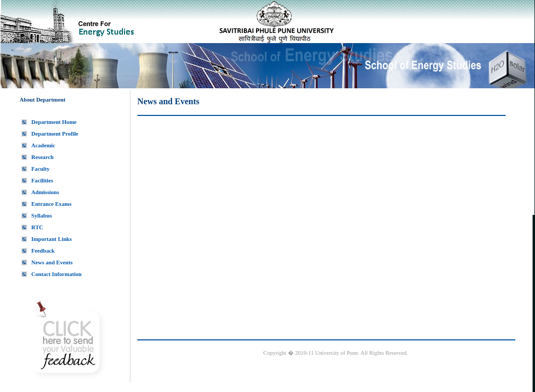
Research (43, 157)
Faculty (40, 169)
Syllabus (42, 216)
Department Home (54, 122)
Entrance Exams (51, 204)
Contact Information (56, 274)
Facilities (42, 181)
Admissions (45, 192)
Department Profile (55, 134)
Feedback (43, 251)
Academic (43, 145)
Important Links (52, 239)
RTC (37, 227)
